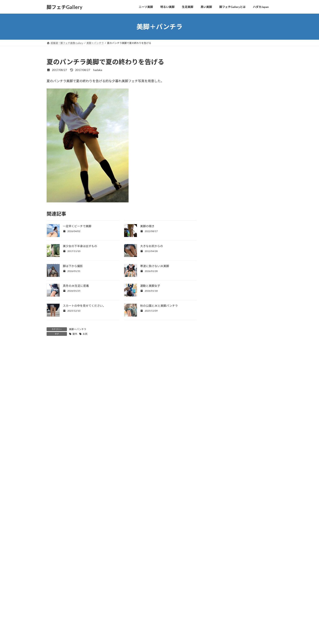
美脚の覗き (147, 226)
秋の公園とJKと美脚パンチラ (159, 306)
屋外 (75, 334)
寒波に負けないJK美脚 (155, 266)
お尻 (85, 334)
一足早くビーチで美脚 (77, 226)
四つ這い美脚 (221, 69)
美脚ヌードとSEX (224, 135)
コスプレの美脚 (223, 118)
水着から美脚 (221, 110)
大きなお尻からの (152, 246)
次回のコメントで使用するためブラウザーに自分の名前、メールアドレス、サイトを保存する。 (121, 489)
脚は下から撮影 (73, 266)
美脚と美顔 (220, 85)
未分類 (217, 143)
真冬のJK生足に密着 (76, 286)
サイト (51, 467)
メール (51, 446)
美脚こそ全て (221, 77)
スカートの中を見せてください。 (84, 306)
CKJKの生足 (221, 93)
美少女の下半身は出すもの (80, 246)
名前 (50, 425)
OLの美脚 (219, 102)
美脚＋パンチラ (78, 329)
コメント (55, 370)
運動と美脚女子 (150, 286)
